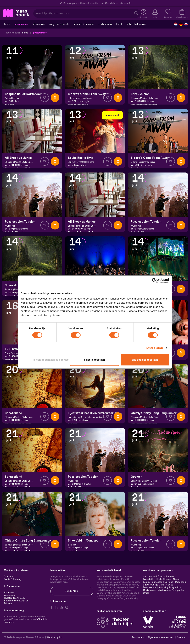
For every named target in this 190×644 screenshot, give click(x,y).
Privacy (8, 603)
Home (7, 24)
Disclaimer (138, 637)
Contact (9, 577)
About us (9, 593)
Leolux (147, 582)
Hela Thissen (164, 579)
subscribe (72, 591)
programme (21, 24)
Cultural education (136, 24)
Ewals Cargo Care (154, 585)
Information (38, 24)
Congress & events (59, 24)
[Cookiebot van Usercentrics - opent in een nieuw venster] (154, 281)
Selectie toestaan (94, 360)
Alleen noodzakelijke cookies (51, 360)
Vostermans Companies (171, 590)
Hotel (119, 24)
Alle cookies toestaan (145, 360)
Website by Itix (55, 637)
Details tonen (155, 348)
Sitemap (182, 637)
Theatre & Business (84, 24)
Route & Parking (13, 579)
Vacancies (9, 595)
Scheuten (157, 582)
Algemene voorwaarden (160, 637)
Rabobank (180, 582)
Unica (146, 593)
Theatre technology (15, 598)
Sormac (169, 582)
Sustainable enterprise (16, 601)
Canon (177, 579)
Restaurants (105, 24)
